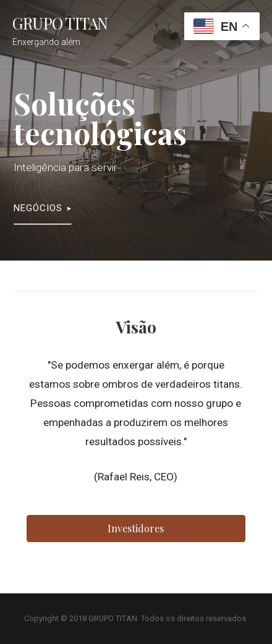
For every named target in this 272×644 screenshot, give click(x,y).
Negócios (38, 208)
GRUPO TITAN (60, 23)
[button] (136, 529)
